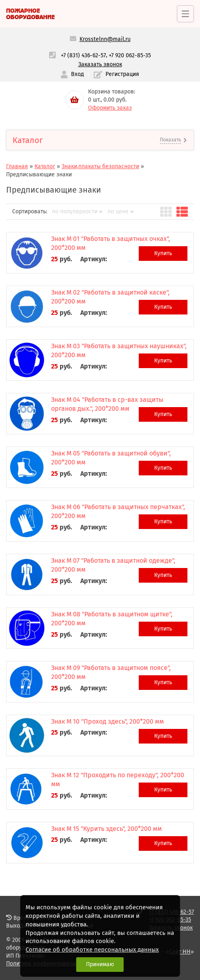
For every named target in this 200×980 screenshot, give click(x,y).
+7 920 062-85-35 (130, 55)
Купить (163, 253)
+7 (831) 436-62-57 (83, 55)
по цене (121, 212)
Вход (72, 75)
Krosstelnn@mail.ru (105, 39)
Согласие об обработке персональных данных (92, 950)
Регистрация (116, 75)
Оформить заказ (110, 108)
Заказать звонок (100, 64)
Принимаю (100, 964)
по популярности (77, 212)
